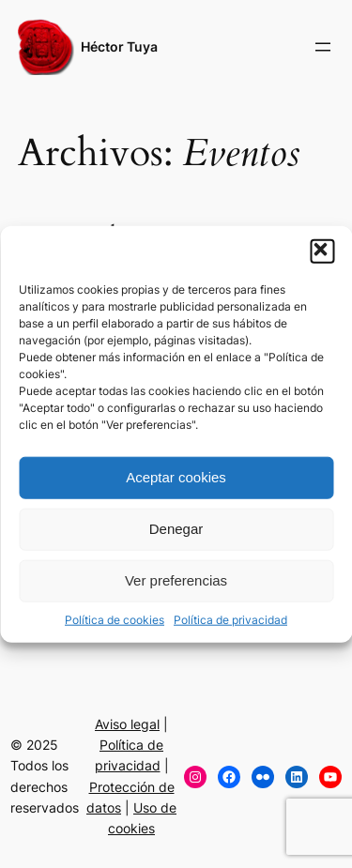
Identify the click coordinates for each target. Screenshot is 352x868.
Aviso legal (127, 724)
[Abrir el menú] (323, 47)
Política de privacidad (230, 619)
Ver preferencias (176, 580)
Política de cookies (115, 619)
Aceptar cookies (176, 477)
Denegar (176, 529)
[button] (322, 251)
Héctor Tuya (119, 46)
